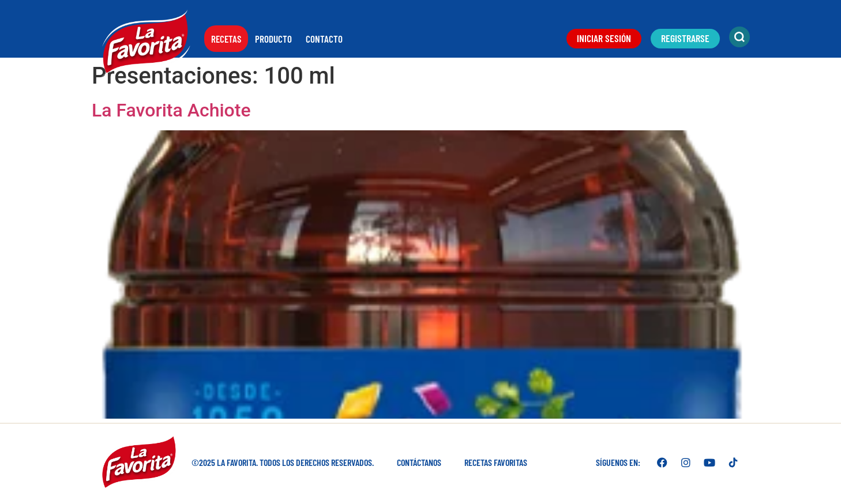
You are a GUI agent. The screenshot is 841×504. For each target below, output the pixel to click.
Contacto (324, 39)
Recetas (226, 39)
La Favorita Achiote (171, 110)
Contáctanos (419, 462)
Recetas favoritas (496, 462)
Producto (273, 39)
